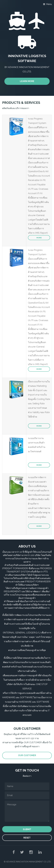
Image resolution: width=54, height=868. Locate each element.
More (39, 238)
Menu (49, 4)
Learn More (27, 81)
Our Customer (27, 755)
